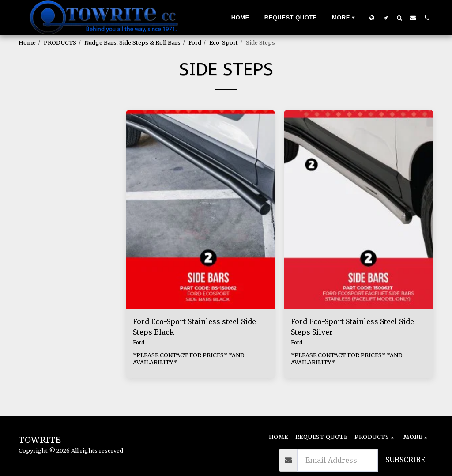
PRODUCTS (60, 42)
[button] (386, 18)
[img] (201, 210)
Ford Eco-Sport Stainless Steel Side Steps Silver (352, 327)
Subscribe (405, 460)
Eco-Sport (224, 42)
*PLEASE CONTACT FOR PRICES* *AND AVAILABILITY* (189, 359)
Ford (195, 42)
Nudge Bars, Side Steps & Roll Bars (132, 42)
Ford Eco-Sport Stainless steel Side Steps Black (194, 327)
